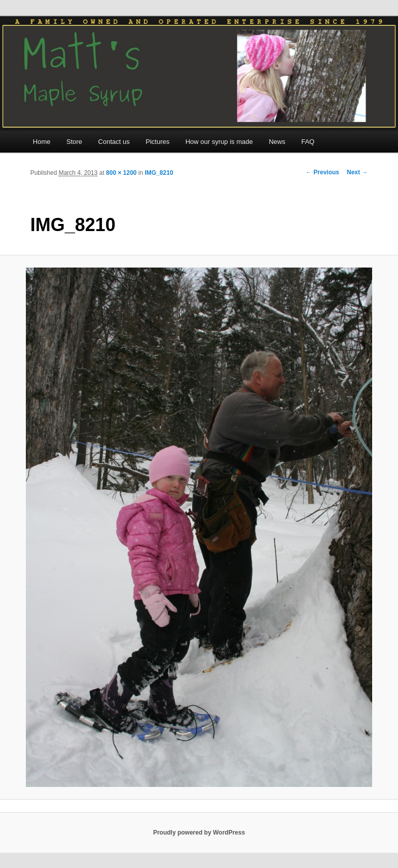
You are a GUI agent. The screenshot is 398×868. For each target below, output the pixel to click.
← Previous (322, 172)
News (277, 142)
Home (42, 142)
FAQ (308, 142)
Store (74, 142)
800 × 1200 (121, 173)
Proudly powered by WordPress (199, 833)
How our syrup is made (219, 142)
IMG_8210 (159, 173)
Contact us (114, 142)
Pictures (157, 142)
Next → (357, 172)
